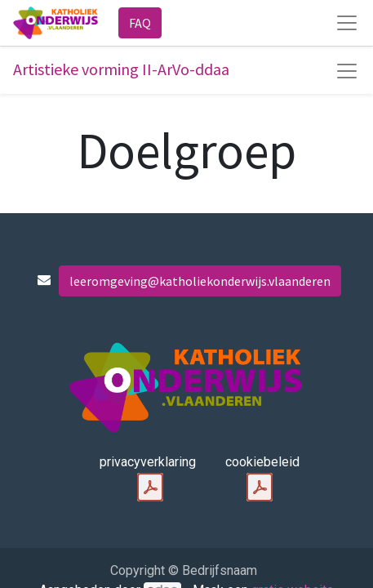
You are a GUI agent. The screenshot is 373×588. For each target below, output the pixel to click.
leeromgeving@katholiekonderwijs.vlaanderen (200, 281)
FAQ (140, 23)
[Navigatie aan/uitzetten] (347, 71)
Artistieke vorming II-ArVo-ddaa (121, 69)
